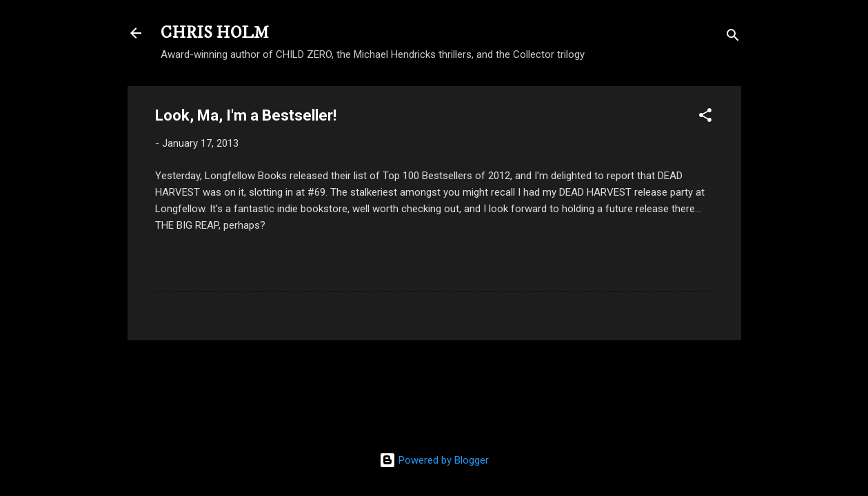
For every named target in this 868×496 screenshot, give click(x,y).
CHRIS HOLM (215, 33)
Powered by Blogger (434, 460)
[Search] (733, 38)
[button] (705, 117)
